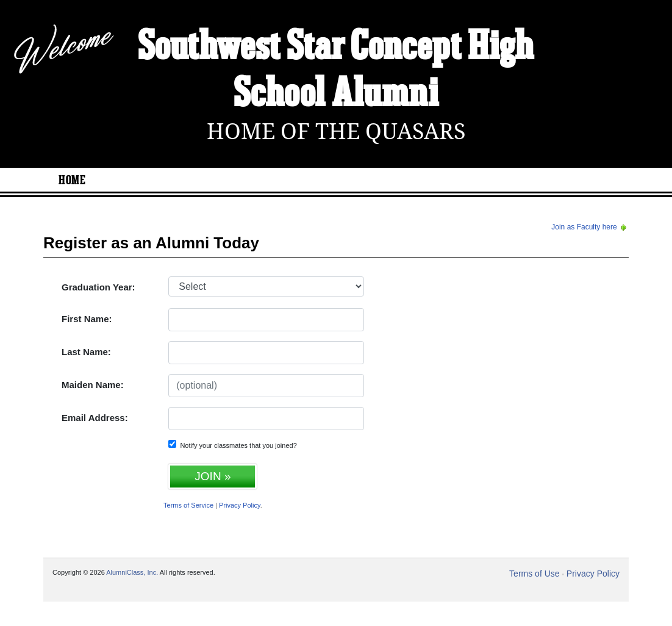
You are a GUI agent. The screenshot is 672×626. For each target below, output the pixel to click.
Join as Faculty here (590, 227)
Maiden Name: (93, 385)
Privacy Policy (240, 505)
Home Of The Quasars (336, 131)
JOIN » (213, 476)
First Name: (87, 319)
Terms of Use (534, 574)
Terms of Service (188, 505)
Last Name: (86, 352)
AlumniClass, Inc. (132, 572)
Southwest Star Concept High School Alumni (336, 71)
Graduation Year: (98, 287)
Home (72, 181)
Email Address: (95, 418)
